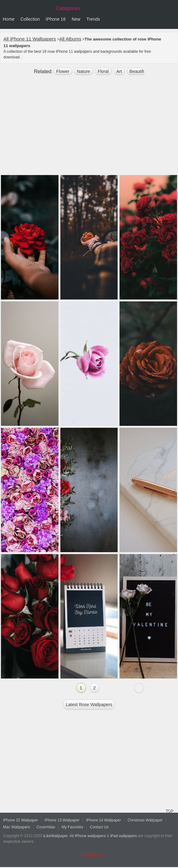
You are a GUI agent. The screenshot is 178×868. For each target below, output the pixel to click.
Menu (172, 19)
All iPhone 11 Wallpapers (30, 39)
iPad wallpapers (124, 836)
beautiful (138, 71)
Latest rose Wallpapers (89, 705)
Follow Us (93, 855)
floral (103, 71)
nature (84, 71)
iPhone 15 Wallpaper (21, 820)
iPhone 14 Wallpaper (104, 820)
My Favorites (72, 827)
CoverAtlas (46, 827)
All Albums (70, 39)
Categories (68, 8)
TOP (169, 811)
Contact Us (99, 827)
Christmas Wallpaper (145, 820)
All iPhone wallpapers (88, 836)
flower (63, 71)
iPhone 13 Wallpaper (62, 820)
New (76, 19)
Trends (93, 19)
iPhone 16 (56, 19)
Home (9, 19)
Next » (139, 688)
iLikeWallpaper (56, 836)
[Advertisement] (89, 128)
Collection (30, 19)
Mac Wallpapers (17, 827)
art (119, 71)
